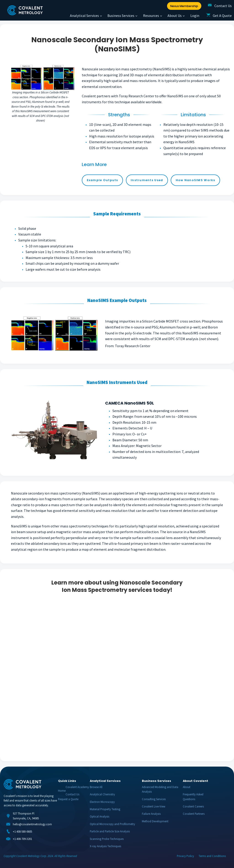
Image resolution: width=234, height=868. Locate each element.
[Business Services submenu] (136, 16)
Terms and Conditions (212, 856)
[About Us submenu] (184, 16)
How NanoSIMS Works (195, 180)
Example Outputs (102, 180)
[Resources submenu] (161, 16)
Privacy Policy (185, 856)
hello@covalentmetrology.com (32, 824)
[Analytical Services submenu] (101, 16)
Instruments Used (147, 180)
